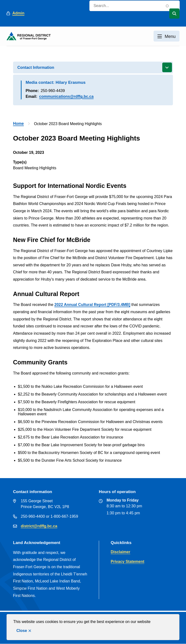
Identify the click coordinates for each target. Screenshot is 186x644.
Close (22, 631)
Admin (18, 13)
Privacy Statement (128, 562)
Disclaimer (120, 552)
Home (18, 124)
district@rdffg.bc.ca (39, 526)
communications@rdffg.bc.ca (66, 96)
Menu (170, 36)
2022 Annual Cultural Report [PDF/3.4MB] (92, 305)
